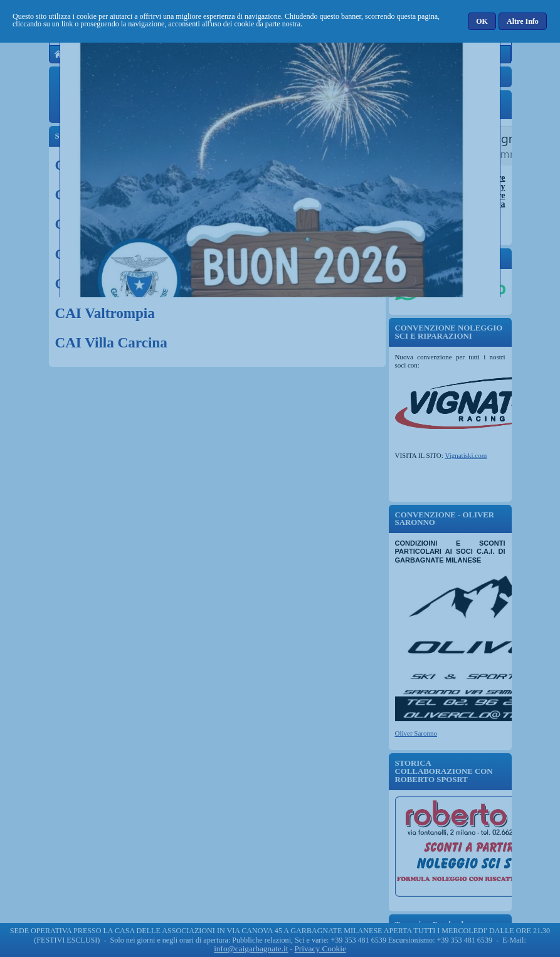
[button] (483, 21)
